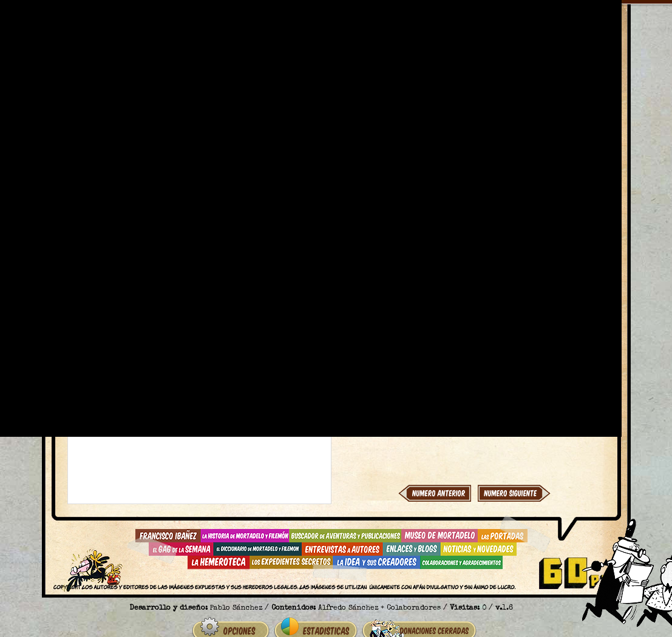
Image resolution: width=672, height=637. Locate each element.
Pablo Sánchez (236, 608)
